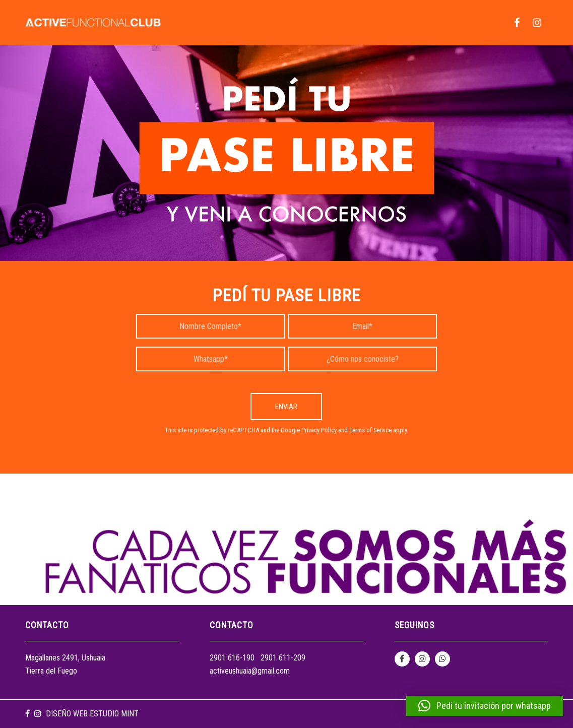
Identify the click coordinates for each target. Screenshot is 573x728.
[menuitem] (517, 23)
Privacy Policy (319, 430)
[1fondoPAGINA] (287, 153)
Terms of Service (370, 430)
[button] (485, 706)
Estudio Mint (114, 714)
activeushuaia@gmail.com (250, 671)
